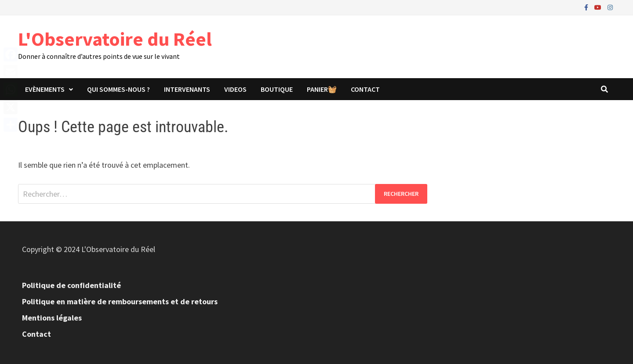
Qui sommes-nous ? (118, 89)
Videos (235, 89)
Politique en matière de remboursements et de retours (120, 301)
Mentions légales (52, 318)
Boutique (277, 89)
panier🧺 (322, 89)
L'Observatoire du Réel (115, 39)
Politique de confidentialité (71, 285)
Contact (365, 89)
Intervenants (187, 89)
